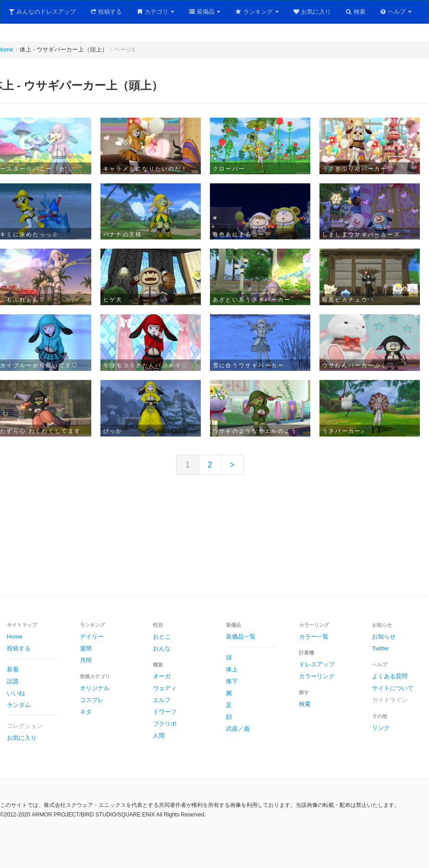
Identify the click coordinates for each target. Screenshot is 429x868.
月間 (86, 660)
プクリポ (165, 724)
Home (15, 637)
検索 (355, 12)
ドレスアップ (317, 664)
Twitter (381, 648)
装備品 (205, 12)
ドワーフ (165, 712)
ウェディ (165, 688)
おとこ (162, 637)
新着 (13, 669)
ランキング (257, 12)
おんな (162, 648)
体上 (232, 669)
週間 (86, 648)
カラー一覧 (314, 637)
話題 (13, 681)
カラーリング (317, 676)
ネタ (86, 712)
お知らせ (384, 637)
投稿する (106, 12)
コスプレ (92, 700)
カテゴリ (155, 12)
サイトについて (393, 688)
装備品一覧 (241, 637)
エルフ (162, 700)
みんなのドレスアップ (42, 12)
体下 (232, 681)
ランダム (19, 705)
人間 (159, 735)
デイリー (92, 637)
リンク (381, 728)
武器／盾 (238, 729)
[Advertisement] (214, 542)
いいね (16, 693)
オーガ (162, 676)
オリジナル (95, 688)
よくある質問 (390, 676)
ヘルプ (396, 12)
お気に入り (312, 12)
